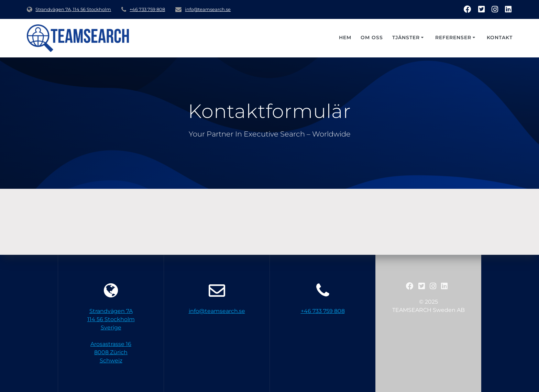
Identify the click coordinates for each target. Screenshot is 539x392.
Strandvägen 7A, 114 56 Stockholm (73, 9)
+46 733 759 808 (147, 9)
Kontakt (500, 37)
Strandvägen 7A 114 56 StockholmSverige (111, 319)
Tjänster (406, 37)
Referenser (453, 37)
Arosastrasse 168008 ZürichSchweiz (111, 352)
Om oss (372, 37)
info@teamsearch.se (208, 9)
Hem (345, 37)
